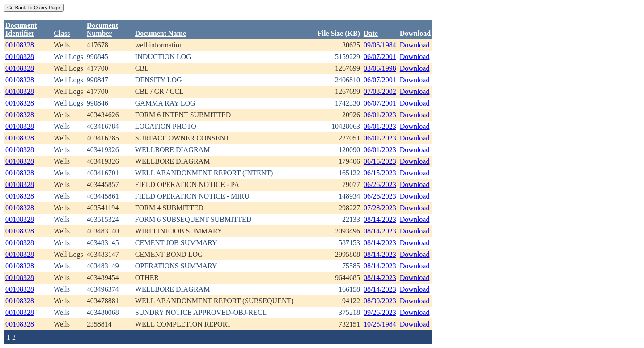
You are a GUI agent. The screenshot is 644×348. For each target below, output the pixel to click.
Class (62, 33)
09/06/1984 (380, 45)
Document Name (161, 33)
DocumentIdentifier (21, 29)
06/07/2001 (380, 57)
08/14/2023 (380, 219)
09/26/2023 (380, 312)
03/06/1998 (380, 68)
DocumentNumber (102, 29)
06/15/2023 (380, 161)
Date (371, 33)
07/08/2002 (380, 91)
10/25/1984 (380, 324)
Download (415, 45)
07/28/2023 (380, 208)
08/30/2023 (380, 301)
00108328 (20, 45)
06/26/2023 (380, 185)
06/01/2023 (380, 115)
